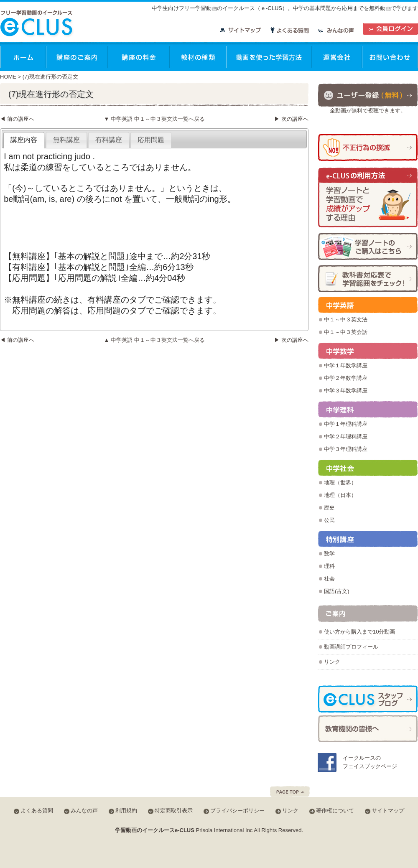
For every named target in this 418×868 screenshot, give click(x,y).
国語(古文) (337, 591)
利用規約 (126, 811)
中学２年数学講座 (346, 378)
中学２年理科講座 (346, 437)
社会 (329, 579)
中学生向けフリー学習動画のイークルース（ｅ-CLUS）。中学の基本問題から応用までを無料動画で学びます (285, 8)
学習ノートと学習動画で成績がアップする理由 (368, 198)
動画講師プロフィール (351, 647)
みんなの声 (336, 30)
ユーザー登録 (368, 95)
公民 (329, 520)
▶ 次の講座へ (291, 119)
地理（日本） (340, 495)
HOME (8, 77)
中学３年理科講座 (346, 449)
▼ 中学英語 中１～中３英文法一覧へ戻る (154, 119)
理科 (329, 566)
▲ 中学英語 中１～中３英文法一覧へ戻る (154, 340)
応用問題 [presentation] (151, 140)
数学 (329, 554)
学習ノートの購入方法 (368, 246)
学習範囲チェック (368, 279)
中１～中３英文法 (346, 319)
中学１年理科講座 (346, 424)
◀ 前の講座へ (17, 119)
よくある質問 (290, 30)
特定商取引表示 (174, 811)
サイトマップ (241, 30)
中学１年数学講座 (346, 365)
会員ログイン (390, 29)
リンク (332, 662)
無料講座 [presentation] (66, 140)
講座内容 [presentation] (24, 140)
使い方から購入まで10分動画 (359, 632)
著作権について (335, 811)
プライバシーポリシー (237, 811)
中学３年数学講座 (346, 391)
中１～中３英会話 (346, 332)
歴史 (329, 508)
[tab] (24, 140)
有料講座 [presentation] (109, 140)
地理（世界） (340, 482)
